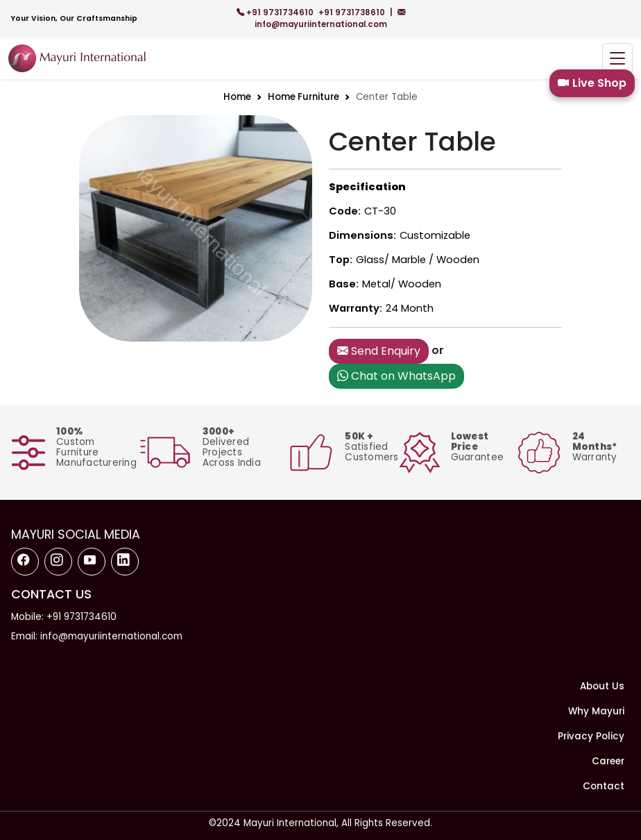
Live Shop (592, 83)
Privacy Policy (591, 736)
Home (237, 97)
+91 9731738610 (353, 12)
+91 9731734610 (276, 12)
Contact (604, 786)
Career (608, 761)
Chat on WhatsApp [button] (396, 376)
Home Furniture (304, 97)
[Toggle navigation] (617, 59)
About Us (602, 686)
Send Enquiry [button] (379, 351)
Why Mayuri (596, 711)
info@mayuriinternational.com (330, 18)
